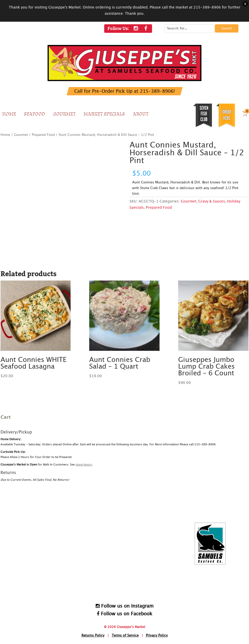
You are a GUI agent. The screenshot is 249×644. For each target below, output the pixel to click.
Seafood (34, 114)
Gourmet (64, 114)
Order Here (227, 115)
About (140, 114)
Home (9, 114)
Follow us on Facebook (124, 614)
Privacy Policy (157, 636)
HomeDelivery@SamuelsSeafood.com (128, 583)
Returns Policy (93, 636)
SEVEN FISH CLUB (204, 114)
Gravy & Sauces (212, 201)
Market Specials (104, 114)
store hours (84, 465)
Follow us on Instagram (125, 606)
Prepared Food (43, 135)
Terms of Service (125, 636)
